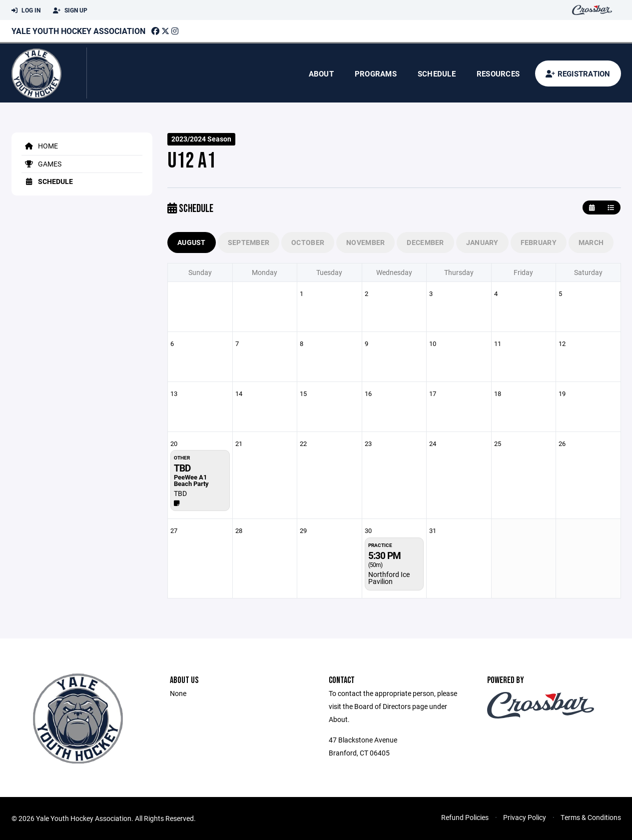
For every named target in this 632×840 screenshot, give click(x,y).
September (249, 242)
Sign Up (70, 10)
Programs (376, 73)
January (482, 242)
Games (41, 164)
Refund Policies (465, 817)
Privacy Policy (525, 817)
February (539, 242)
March (591, 242)
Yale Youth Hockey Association (78, 31)
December (425, 242)
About (321, 73)
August (192, 242)
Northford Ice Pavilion (389, 578)
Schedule (437, 73)
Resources (498, 73)
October (308, 242)
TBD (180, 493)
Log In (26, 10)
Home (40, 146)
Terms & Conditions (591, 817)
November (365, 242)
